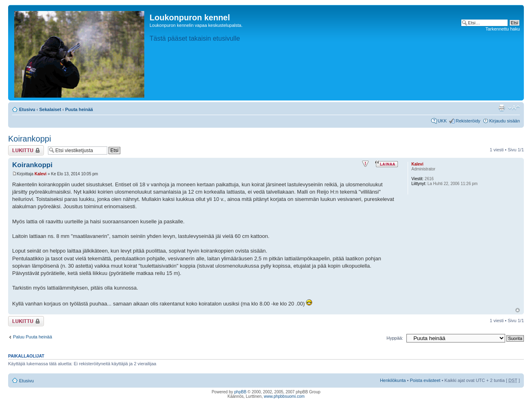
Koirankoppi (30, 139)
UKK (442, 121)
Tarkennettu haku (503, 29)
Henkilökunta (393, 380)
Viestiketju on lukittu (26, 150)
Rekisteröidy (468, 121)
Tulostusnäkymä (502, 108)
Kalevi (40, 174)
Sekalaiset (50, 109)
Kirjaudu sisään (505, 121)
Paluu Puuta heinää (33, 337)
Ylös (518, 310)
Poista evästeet (425, 380)
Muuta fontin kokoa (514, 108)
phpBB (240, 392)
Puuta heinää (79, 109)
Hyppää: (395, 338)
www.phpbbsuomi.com (284, 396)
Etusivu (27, 109)
